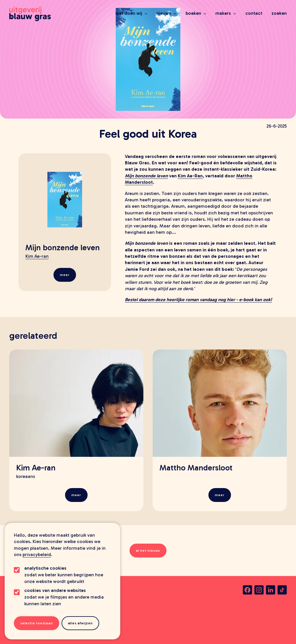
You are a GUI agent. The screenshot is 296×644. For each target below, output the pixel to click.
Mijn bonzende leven (63, 248)
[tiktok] (282, 590)
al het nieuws (148, 551)
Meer (65, 275)
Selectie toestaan (37, 623)
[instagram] (259, 590)
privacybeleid (37, 554)
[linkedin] (271, 590)
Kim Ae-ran (37, 256)
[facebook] (247, 590)
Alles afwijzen (80, 623)
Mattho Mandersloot (196, 468)
